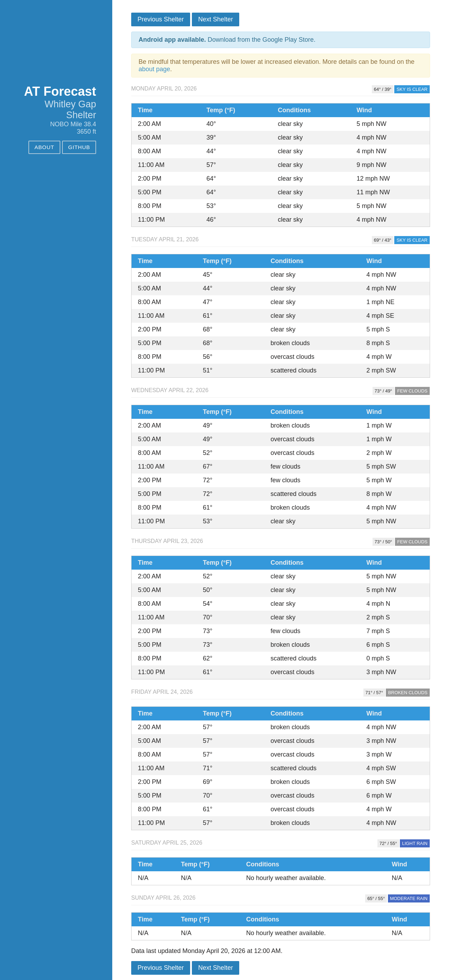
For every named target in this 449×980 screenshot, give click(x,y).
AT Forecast (60, 91)
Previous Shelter (161, 19)
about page (154, 69)
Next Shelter (216, 19)
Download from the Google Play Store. (227, 40)
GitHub (79, 147)
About (44, 147)
